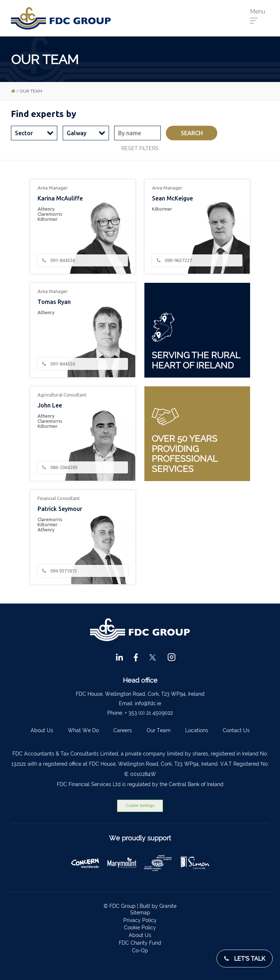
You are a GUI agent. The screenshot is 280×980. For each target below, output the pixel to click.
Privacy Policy (140, 920)
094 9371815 (59, 571)
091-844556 (58, 260)
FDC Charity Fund (140, 943)
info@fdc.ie (148, 703)
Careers (123, 730)
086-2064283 (59, 467)
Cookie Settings (140, 805)
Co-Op (140, 950)
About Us (42, 730)
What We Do (83, 730)
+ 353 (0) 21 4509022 (149, 713)
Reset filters (140, 148)
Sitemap (140, 913)
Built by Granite (158, 906)
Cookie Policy (140, 928)
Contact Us (236, 730)
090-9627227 (174, 260)
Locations (197, 730)
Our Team (159, 730)
